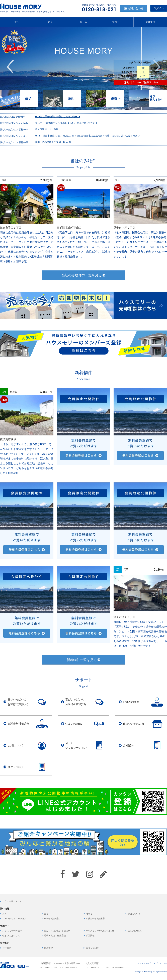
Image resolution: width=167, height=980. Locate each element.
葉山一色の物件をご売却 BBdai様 (53, 142)
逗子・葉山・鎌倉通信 (55, 936)
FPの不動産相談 (52, 919)
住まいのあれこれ (134, 724)
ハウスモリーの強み (12, 931)
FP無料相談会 (131, 702)
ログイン (159, 8)
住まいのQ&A (74, 724)
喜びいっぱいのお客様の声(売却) (76, 702)
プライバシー (161, 963)
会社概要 (7, 948)
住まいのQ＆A (135, 931)
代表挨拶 (48, 948)
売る (50, 21)
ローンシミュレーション (76, 745)
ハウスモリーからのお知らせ (100, 931)
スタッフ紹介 (16, 767)
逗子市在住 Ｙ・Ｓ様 (47, 129)
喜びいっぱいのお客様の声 (57, 931)
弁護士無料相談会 (18, 724)
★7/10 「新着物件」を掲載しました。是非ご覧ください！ (66, 123)
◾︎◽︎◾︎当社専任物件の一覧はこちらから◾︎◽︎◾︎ (58, 117)
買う (17, 21)
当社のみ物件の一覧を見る (83, 275)
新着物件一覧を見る (83, 660)
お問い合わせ (135, 8)
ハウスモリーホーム (12, 901)
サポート (117, 21)
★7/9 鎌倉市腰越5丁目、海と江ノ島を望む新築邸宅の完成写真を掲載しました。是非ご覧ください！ (89, 136)
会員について (16, 745)
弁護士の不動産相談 (96, 919)
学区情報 (90, 936)
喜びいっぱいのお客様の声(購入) (18, 702)
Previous (10, 67)
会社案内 (150, 21)
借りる (83, 21)
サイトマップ (145, 963)
